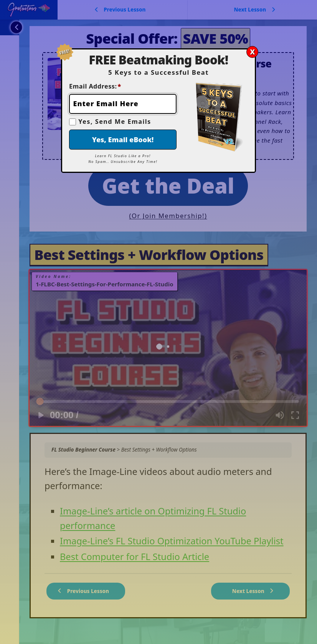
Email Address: (95, 86)
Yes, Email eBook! (123, 140)
